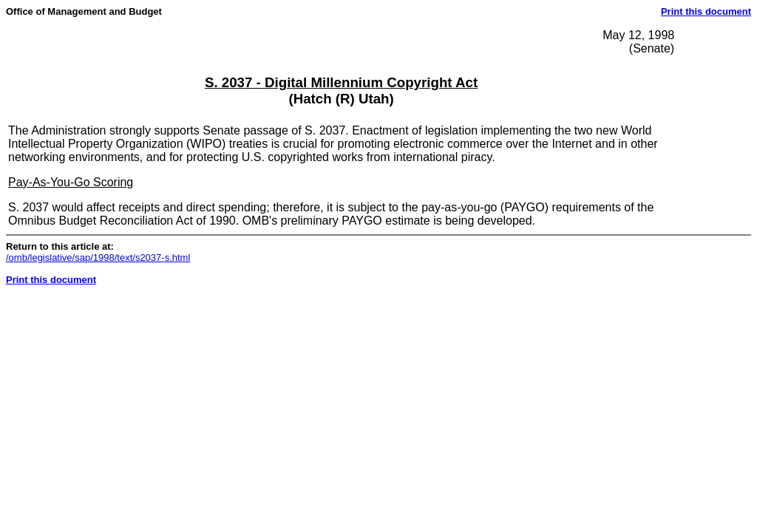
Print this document (706, 11)
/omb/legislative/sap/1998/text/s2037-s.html (98, 258)
